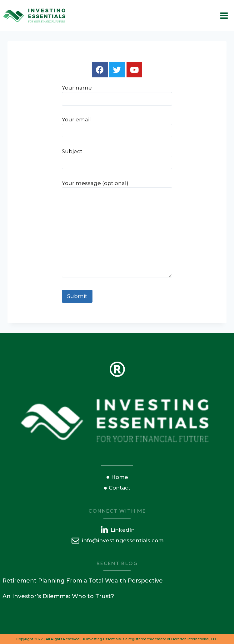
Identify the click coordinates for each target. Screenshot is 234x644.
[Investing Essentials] (34, 16)
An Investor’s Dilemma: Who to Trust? (58, 596)
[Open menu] (224, 15)
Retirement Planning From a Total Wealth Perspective (83, 581)
